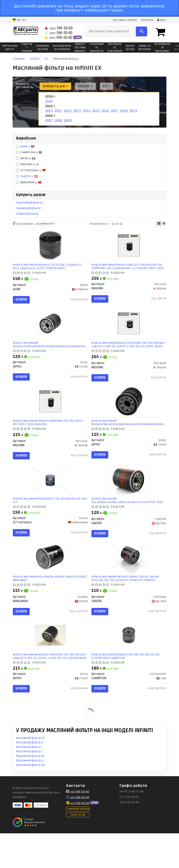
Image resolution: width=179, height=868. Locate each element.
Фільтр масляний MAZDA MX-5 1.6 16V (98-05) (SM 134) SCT (49, 520)
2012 (67, 110)
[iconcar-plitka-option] (159, 224)
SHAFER (29, 176)
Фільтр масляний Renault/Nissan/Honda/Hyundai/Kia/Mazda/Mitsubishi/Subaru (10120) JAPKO (129, 436)
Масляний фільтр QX (31, 800)
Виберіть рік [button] (54, 86)
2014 (86, 110)
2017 (114, 110)
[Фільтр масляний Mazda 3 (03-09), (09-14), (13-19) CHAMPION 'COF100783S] (129, 666)
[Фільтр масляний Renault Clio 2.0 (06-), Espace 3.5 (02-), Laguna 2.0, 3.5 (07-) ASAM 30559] (50, 247)
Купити (24, 301)
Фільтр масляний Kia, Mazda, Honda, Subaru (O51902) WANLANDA (46, 603)
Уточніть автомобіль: (25, 85)
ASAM (27, 146)
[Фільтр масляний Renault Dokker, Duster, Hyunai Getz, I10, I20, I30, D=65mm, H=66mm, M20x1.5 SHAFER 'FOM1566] (129, 582)
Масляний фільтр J (29, 786)
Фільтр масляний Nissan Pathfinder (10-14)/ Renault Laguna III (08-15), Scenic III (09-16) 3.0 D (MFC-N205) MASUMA (127, 352)
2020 (48, 101)
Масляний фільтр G (30, 777)
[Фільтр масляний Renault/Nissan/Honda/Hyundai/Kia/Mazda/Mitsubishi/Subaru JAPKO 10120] (129, 415)
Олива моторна (27, 214)
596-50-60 (59, 28)
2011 (58, 110)
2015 (95, 110)
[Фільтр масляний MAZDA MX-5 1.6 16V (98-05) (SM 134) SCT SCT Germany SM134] (50, 498)
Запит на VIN (78, 850)
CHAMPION (29, 152)
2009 (67, 119)
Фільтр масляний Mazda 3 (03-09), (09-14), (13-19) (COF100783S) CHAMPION (127, 687)
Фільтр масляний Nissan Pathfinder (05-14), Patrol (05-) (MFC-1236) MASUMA (50, 436)
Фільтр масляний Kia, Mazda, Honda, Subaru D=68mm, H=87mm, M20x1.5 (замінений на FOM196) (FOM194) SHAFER (129, 520)
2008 (58, 119)
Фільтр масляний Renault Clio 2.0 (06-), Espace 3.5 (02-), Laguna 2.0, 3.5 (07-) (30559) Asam (49, 268)
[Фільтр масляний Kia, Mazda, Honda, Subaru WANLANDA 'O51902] (50, 582)
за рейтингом (45, 224)
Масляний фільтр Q (30, 795)
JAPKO (26, 158)
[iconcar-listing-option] (164, 224)
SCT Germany (31, 170)
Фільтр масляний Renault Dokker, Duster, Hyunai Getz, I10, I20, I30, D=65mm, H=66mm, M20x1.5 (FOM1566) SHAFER (127, 603)
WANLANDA (29, 182)
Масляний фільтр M (30, 791)
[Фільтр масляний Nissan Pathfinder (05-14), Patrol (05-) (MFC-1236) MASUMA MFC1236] (50, 415)
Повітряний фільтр (29, 202)
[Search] (142, 31)
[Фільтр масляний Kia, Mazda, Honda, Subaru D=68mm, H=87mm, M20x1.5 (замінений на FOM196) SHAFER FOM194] (129, 498)
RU (24, 20)
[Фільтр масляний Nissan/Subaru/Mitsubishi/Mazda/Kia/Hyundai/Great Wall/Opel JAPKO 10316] (50, 331)
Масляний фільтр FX (30, 773)
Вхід (161, 20)
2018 (123, 110)
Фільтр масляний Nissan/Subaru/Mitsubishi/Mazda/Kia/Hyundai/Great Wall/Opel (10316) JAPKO (50, 352)
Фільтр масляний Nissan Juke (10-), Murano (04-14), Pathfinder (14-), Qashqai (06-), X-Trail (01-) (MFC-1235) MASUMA (126, 268)
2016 (104, 110)
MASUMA (28, 164)
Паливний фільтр (28, 208)
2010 (48, 110)
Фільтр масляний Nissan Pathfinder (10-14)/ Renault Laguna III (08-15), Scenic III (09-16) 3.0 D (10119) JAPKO (48, 687)
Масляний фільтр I (29, 782)
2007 (48, 119)
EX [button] (101, 86)
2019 (133, 110)
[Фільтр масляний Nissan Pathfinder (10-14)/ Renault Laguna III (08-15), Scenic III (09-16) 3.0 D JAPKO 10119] (50, 666)
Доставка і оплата (122, 20)
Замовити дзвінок (78, 844)
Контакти (146, 20)
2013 (76, 110)
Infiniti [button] (82, 86)
